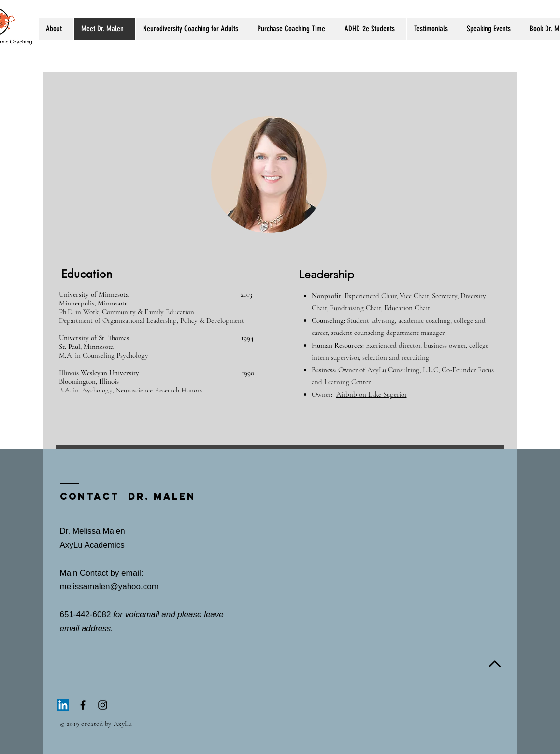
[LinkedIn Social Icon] (63, 705)
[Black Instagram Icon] (103, 705)
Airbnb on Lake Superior (372, 394)
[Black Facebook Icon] (83, 705)
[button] (56, 29)
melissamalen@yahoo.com (109, 587)
